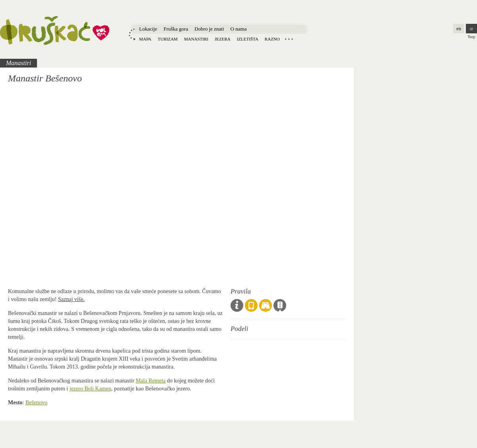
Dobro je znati (209, 29)
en (459, 29)
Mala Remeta (151, 381)
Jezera (223, 39)
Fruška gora (176, 29)
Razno (272, 39)
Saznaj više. (71, 299)
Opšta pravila (237, 305)
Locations (289, 39)
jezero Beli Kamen (90, 389)
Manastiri (196, 39)
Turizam (168, 39)
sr (472, 29)
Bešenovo (36, 403)
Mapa (145, 39)
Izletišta (248, 39)
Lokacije (148, 29)
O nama (239, 29)
